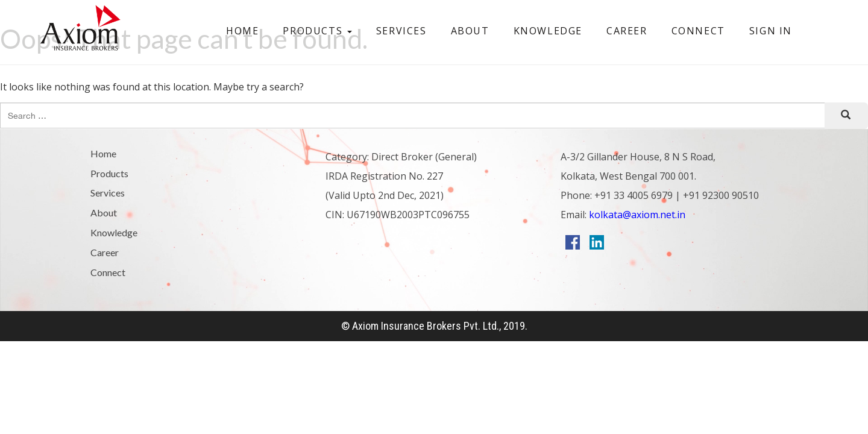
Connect (698, 31)
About (470, 31)
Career (627, 31)
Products (317, 31)
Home (242, 31)
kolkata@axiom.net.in (636, 215)
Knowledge (548, 31)
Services (401, 31)
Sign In (771, 31)
